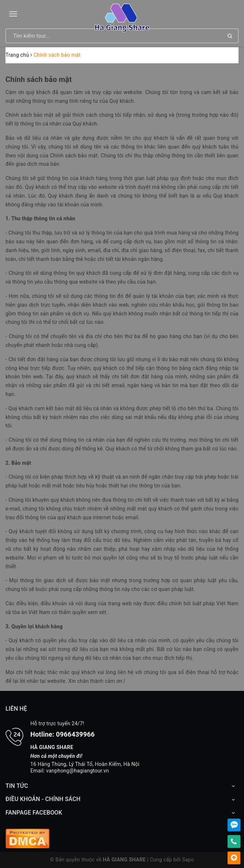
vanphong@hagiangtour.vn (78, 771)
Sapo (188, 860)
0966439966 (75, 734)
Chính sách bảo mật (39, 79)
